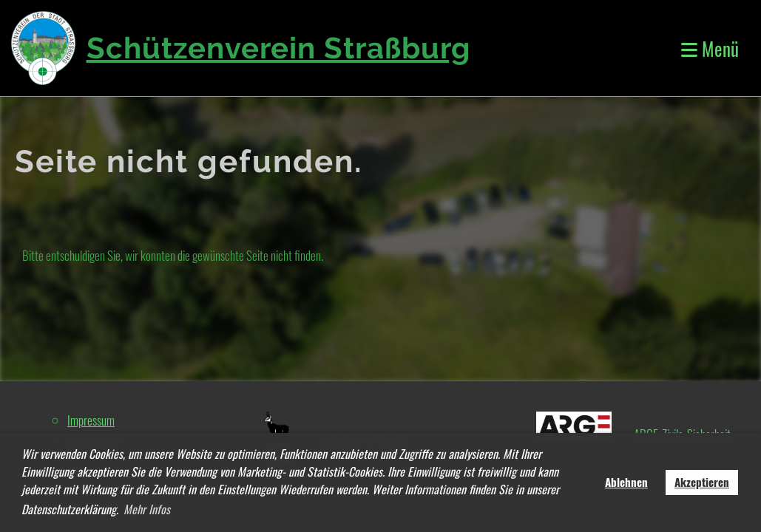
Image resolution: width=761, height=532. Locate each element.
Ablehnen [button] (626, 482)
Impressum (91, 420)
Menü (710, 48)
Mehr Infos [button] (147, 509)
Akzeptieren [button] (702, 482)
